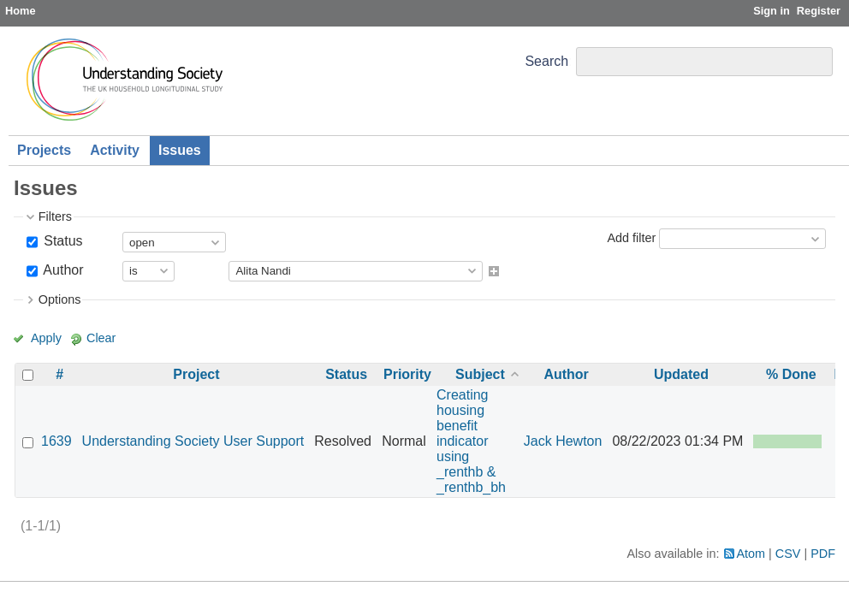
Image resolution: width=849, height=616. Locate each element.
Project (196, 374)
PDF (823, 554)
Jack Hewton (563, 441)
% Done (791, 374)
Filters (55, 216)
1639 (56, 441)
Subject (480, 374)
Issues (180, 150)
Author (62, 270)
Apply (46, 338)
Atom (751, 554)
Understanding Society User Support (193, 441)
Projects (44, 150)
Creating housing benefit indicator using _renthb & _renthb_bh (471, 441)
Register (819, 11)
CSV (788, 554)
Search (546, 61)
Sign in (772, 11)
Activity (115, 150)
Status (62, 241)
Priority (407, 374)
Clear (101, 338)
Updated (681, 374)
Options (60, 299)
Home (21, 11)
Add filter (631, 238)
